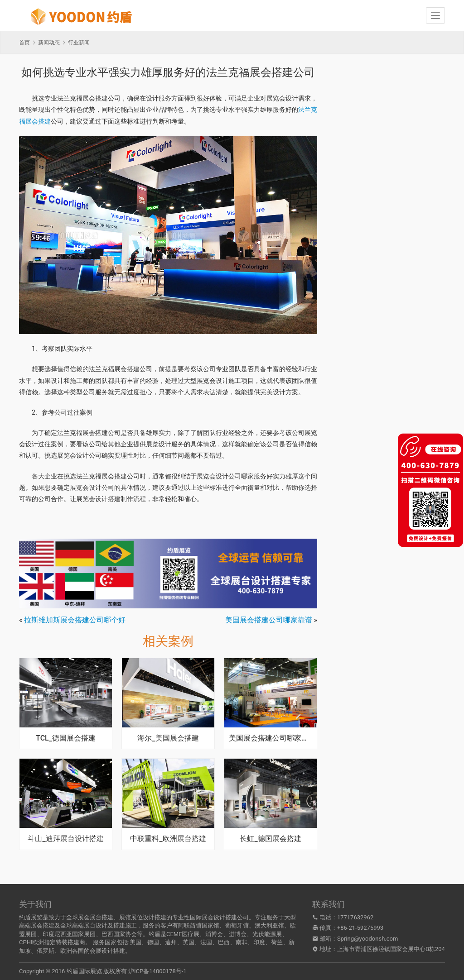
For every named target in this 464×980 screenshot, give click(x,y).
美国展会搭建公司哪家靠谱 (269, 620)
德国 (153, 942)
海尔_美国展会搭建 (168, 738)
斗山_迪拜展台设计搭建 (65, 839)
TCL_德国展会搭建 (66, 738)
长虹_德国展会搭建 (270, 839)
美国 (135, 942)
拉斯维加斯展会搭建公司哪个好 (75, 620)
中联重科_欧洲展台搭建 (168, 839)
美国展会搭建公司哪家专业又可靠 (271, 738)
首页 (24, 43)
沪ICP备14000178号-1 (157, 971)
